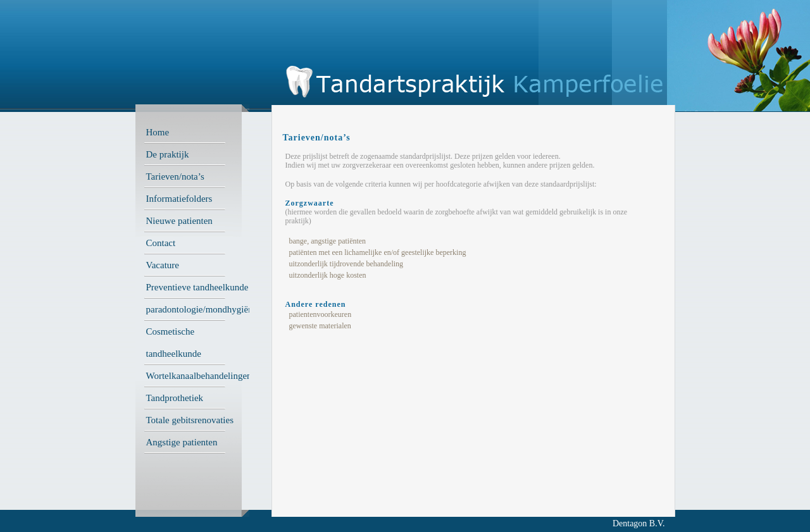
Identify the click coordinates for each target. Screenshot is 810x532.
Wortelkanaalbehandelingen (199, 376)
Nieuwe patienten (179, 221)
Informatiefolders (179, 199)
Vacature (163, 265)
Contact (161, 243)
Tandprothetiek (175, 398)
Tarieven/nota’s (175, 176)
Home (158, 132)
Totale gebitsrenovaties (190, 420)
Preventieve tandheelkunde (197, 287)
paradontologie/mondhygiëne (202, 309)
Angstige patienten (182, 442)
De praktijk (168, 154)
